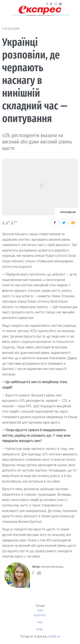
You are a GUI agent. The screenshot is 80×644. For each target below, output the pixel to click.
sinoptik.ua (54, 636)
